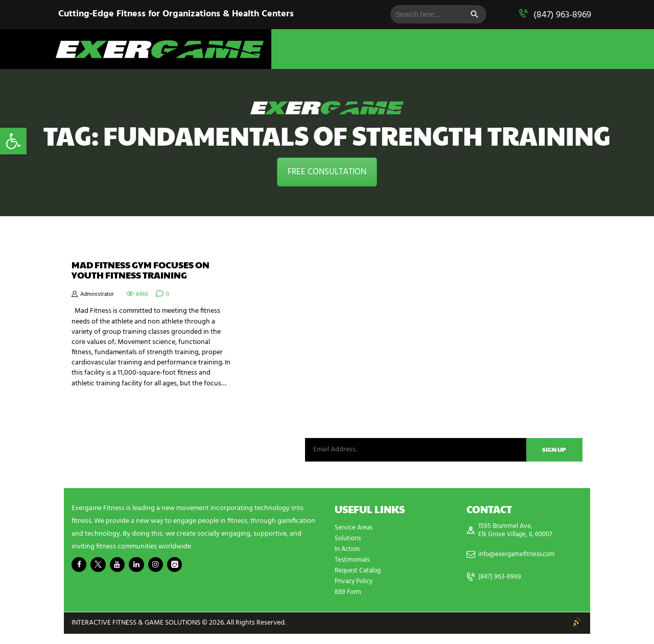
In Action (348, 559)
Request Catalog (360, 581)
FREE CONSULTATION (327, 172)
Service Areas (355, 538)
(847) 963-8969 (562, 15)
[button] (13, 141)
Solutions (349, 549)
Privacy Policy (356, 592)
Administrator (98, 299)
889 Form (349, 602)
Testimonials (354, 570)
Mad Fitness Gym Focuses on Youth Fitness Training (149, 272)
